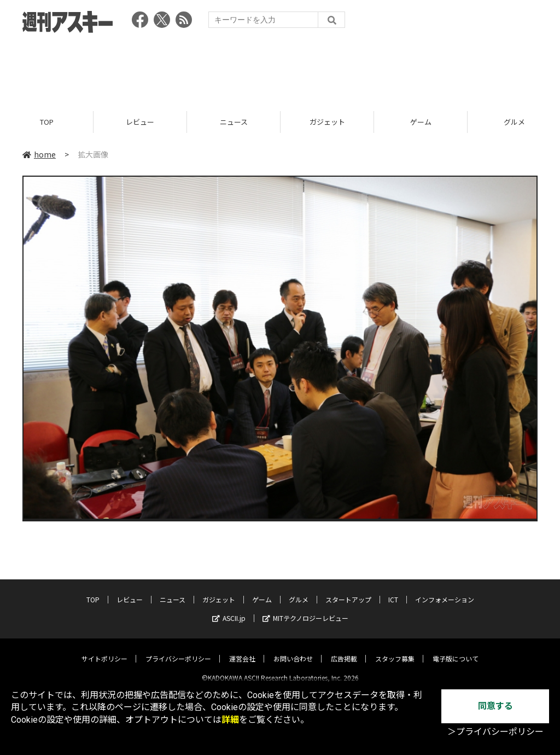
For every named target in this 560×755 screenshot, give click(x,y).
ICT (393, 591)
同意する (495, 706)
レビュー (140, 122)
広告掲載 (344, 650)
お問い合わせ (293, 650)
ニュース (234, 122)
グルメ (299, 591)
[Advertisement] (280, 68)
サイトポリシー (104, 650)
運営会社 (242, 650)
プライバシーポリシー (178, 650)
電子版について (456, 650)
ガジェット (327, 122)
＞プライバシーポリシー (495, 732)
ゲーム (421, 122)
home (39, 154)
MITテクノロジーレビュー (305, 609)
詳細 (230, 720)
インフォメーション (445, 591)
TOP (47, 122)
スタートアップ (348, 591)
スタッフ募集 (395, 650)
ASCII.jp (229, 609)
